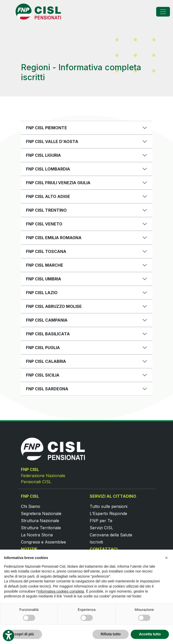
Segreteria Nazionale (41, 513)
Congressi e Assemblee (43, 542)
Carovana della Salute (111, 535)
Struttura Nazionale (40, 521)
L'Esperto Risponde (108, 513)
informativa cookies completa (61, 591)
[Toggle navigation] (163, 12)
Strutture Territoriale (41, 528)
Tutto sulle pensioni (109, 506)
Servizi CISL (101, 528)
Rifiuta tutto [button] (111, 634)
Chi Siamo (31, 506)
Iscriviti (96, 542)
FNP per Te (101, 521)
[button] (166, 558)
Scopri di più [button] (23, 634)
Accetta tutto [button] (150, 634)
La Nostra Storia (37, 535)
